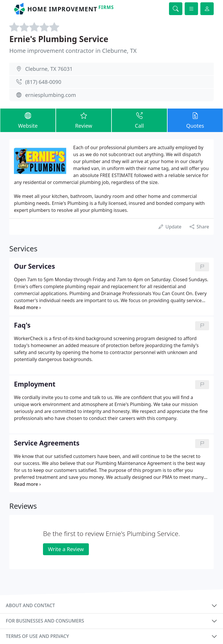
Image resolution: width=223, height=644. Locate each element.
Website (28, 120)
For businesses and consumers (45, 621)
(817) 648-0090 (43, 82)
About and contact (30, 605)
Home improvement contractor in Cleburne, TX (73, 51)
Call (139, 120)
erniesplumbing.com (51, 95)
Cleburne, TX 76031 (49, 69)
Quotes (195, 120)
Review (84, 120)
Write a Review (66, 549)
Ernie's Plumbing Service (59, 39)
